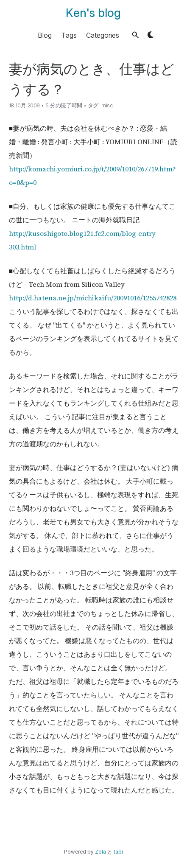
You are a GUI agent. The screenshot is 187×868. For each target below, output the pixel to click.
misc (107, 105)
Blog (45, 35)
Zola (100, 852)
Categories (103, 35)
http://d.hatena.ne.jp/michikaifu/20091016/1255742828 (93, 298)
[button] (135, 35)
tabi (118, 852)
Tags (69, 35)
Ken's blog (93, 13)
